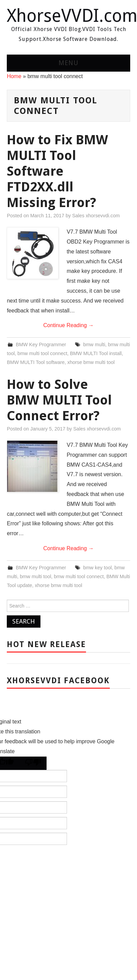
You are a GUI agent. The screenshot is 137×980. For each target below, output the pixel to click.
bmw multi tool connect (42, 353)
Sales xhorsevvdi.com (96, 216)
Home (14, 76)
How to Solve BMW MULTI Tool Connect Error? (59, 400)
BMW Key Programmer (41, 345)
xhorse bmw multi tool (91, 362)
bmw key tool (98, 568)
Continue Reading (68, 325)
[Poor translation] (33, 763)
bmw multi (94, 345)
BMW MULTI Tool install (96, 353)
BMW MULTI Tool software (36, 362)
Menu (68, 63)
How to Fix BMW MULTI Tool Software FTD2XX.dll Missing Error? (57, 171)
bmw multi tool (36, 576)
